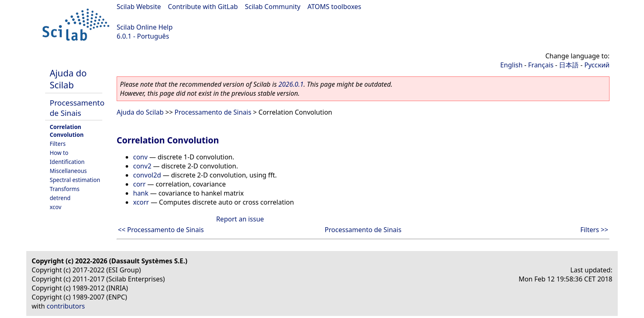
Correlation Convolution (67, 131)
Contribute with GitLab (203, 7)
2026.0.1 (291, 84)
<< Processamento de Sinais (161, 230)
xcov (55, 207)
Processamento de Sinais (77, 108)
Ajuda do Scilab (68, 79)
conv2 (142, 166)
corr (139, 184)
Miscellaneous (68, 171)
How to (59, 153)
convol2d (147, 175)
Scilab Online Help (145, 27)
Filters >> (594, 230)
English (511, 65)
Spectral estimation (75, 180)
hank (141, 193)
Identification (67, 162)
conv (140, 157)
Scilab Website (139, 7)
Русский (597, 65)
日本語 (569, 65)
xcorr (141, 202)
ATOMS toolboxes (335, 7)
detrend (60, 198)
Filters (58, 144)
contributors (66, 306)
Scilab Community (273, 7)
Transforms (65, 189)
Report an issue (240, 219)
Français (541, 65)
